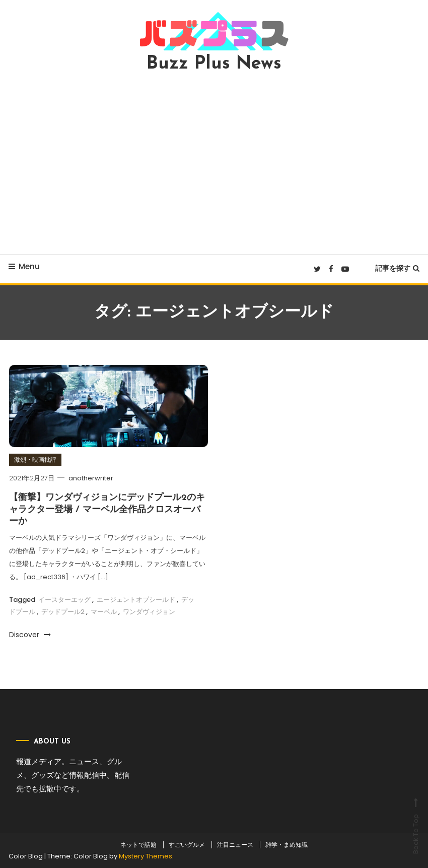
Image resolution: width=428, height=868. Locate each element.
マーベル (104, 612)
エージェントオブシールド (136, 600)
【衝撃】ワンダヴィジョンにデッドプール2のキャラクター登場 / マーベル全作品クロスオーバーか (107, 510)
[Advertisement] (214, 163)
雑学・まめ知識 (287, 845)
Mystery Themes (146, 856)
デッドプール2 (63, 612)
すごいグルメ (187, 845)
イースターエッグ (64, 600)
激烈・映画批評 (35, 459)
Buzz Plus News (214, 64)
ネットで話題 (138, 845)
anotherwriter (91, 478)
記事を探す (397, 268)
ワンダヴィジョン (149, 612)
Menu (24, 266)
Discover (30, 635)
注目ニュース (235, 845)
